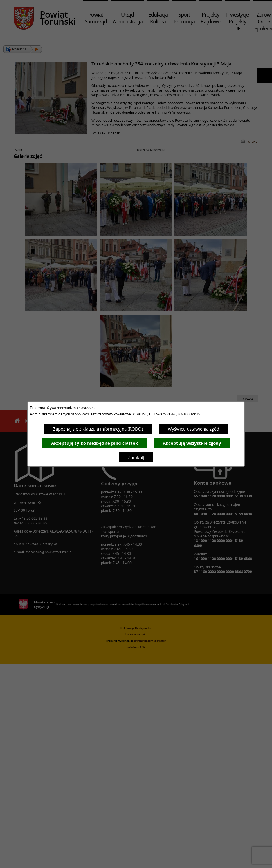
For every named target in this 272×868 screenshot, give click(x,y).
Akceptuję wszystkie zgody (192, 443)
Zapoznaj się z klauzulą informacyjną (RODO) (98, 429)
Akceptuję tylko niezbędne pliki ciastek (94, 443)
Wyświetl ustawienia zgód (193, 429)
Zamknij (136, 457)
